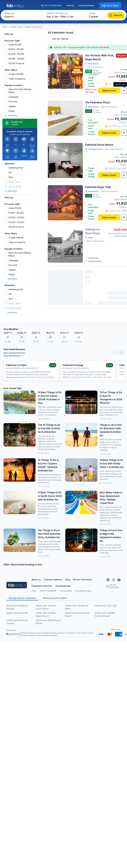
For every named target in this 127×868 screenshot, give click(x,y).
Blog (68, 580)
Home (5, 27)
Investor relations (53, 580)
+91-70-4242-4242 (51, 5)
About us (70, 5)
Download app (63, 586)
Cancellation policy (83, 591)
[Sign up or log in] (110, 5)
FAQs (34, 591)
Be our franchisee (83, 580)
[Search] (116, 15)
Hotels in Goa (17, 27)
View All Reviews (14, 356)
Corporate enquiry (87, 5)
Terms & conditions (48, 591)
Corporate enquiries (42, 586)
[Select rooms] (109, 90)
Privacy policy (66, 591)
